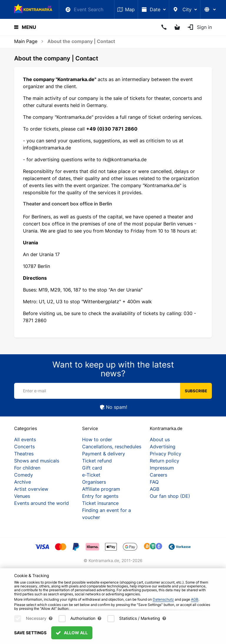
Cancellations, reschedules (112, 447)
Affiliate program (101, 489)
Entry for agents (100, 496)
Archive (23, 482)
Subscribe (196, 391)
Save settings (30, 636)
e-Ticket (91, 475)
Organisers (94, 482)
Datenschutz (163, 603)
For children (27, 468)
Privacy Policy (166, 454)
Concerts (24, 447)
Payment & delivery (104, 454)
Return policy (164, 461)
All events (25, 439)
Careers (158, 475)
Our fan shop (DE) (170, 496)
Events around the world (41, 503)
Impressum (162, 468)
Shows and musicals (37, 461)
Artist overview (31, 489)
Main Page (26, 41)
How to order (97, 439)
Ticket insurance (100, 503)
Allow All (72, 636)
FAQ (154, 482)
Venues (22, 496)
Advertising (163, 447)
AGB (154, 489)
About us (160, 439)
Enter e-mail (34, 391)
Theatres (24, 454)
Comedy (24, 475)
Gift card (92, 468)
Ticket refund (97, 461)
